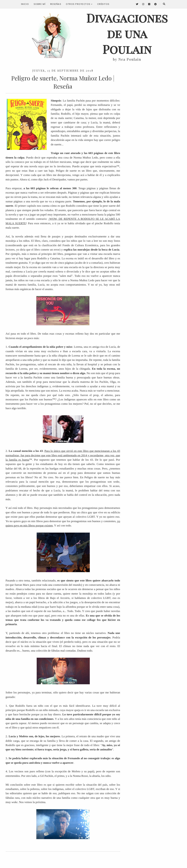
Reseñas (56, 4)
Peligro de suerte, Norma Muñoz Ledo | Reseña (63, 82)
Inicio (25, 4)
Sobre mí (40, 4)
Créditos (103, 4)
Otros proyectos (79, 4)
